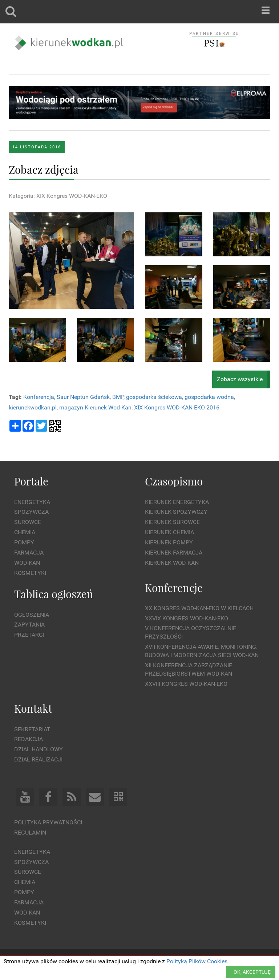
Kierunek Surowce (172, 522)
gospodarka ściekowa (154, 397)
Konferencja (39, 397)
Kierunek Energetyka (177, 502)
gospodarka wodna (209, 397)
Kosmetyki (30, 573)
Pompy (24, 542)
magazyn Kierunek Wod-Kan (95, 407)
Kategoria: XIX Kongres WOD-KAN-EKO (58, 196)
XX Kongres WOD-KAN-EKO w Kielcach (199, 608)
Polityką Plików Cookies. (198, 961)
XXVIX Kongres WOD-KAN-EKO (187, 618)
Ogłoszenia (32, 615)
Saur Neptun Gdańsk (83, 397)
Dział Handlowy (39, 749)
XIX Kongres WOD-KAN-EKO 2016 (177, 407)
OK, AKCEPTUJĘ (252, 972)
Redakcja (29, 739)
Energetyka (32, 502)
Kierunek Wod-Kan (172, 563)
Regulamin (30, 833)
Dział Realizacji (38, 759)
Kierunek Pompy (169, 542)
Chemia (25, 532)
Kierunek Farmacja (174, 553)
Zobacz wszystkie (240, 379)
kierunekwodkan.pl (33, 407)
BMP (118, 397)
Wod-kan (27, 563)
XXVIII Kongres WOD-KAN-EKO (186, 684)
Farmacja (29, 553)
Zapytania (29, 625)
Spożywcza (31, 512)
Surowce (28, 522)
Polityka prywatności (48, 822)
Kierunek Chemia (169, 532)
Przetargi (29, 635)
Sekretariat (32, 729)
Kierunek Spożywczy (176, 512)
